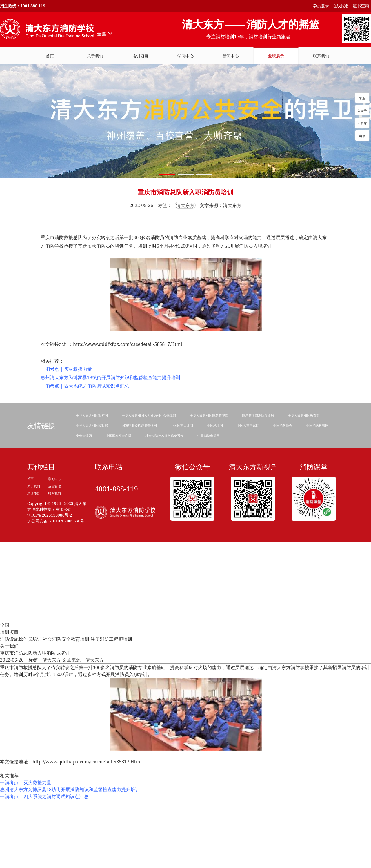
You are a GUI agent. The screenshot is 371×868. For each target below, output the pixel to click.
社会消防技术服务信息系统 (164, 436)
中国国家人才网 (182, 425)
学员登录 (321, 6)
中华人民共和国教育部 (304, 415)
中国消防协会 (283, 425)
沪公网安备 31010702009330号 (56, 521)
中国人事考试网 (248, 425)
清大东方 (185, 205)
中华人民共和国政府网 (92, 415)
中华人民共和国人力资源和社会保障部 (149, 415)
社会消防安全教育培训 (66, 639)
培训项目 (140, 56)
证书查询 (361, 6)
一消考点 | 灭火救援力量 (66, 369)
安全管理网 (84, 436)
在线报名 (341, 6)
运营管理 (54, 486)
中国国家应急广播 (119, 436)
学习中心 (54, 479)
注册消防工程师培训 (111, 639)
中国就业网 (215, 425)
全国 (102, 34)
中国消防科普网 (317, 425)
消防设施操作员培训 (21, 639)
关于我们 (34, 486)
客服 (362, 98)
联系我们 (54, 493)
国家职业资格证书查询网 (139, 425)
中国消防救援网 (209, 436)
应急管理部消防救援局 (258, 415)
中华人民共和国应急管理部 (209, 415)
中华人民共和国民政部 (92, 425)
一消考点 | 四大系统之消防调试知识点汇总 (85, 386)
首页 (30, 479)
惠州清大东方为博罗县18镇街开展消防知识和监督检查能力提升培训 (110, 377)
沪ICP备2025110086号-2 (50, 515)
